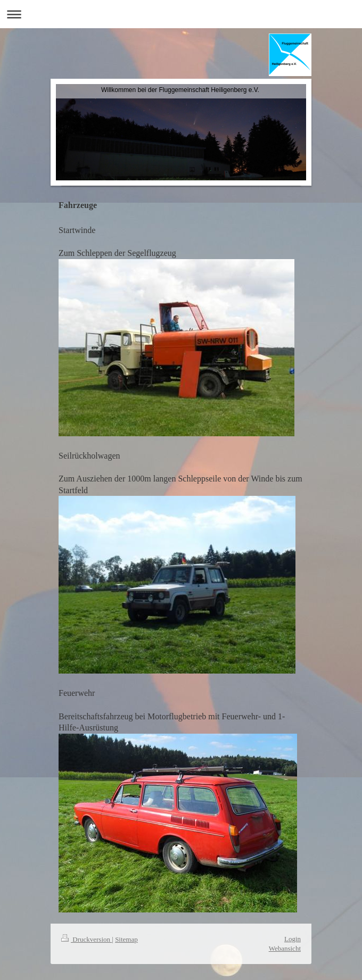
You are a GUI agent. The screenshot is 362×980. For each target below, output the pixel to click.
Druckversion (87, 939)
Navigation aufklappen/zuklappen (181, 14)
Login (293, 939)
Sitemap (126, 939)
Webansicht (285, 948)
